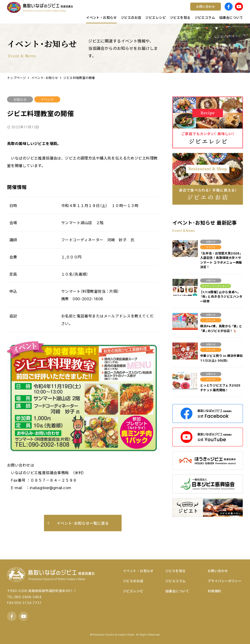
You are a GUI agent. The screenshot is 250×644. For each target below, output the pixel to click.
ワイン (136, 11)
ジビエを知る (176, 571)
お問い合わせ (218, 571)
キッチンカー (83, 11)
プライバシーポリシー (225, 581)
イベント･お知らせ (45, 78)
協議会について (177, 591)
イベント (47, 99)
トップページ (17, 78)
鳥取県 (77, 11)
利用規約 (214, 591)
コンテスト (140, 11)
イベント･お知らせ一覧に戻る (78, 523)
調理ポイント (83, 11)
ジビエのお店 (133, 581)
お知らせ (20, 99)
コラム (77, 11)
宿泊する (197, 11)
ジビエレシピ (133, 591)
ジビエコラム (176, 581)
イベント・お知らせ (138, 571)
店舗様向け (81, 11)
